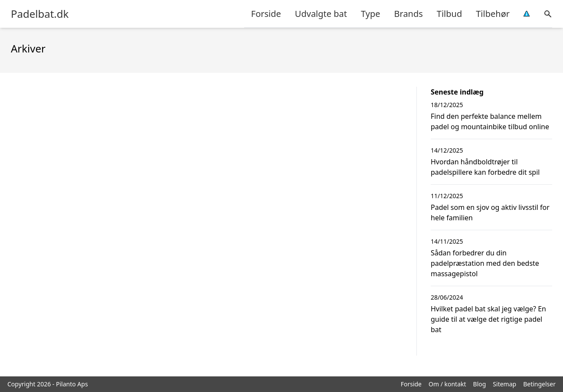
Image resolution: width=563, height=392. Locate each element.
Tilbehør (493, 14)
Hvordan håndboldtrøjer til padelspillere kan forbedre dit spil (485, 167)
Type (371, 14)
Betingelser (539, 384)
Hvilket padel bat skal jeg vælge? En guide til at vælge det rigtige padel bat (488, 319)
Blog (480, 384)
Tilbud (449, 14)
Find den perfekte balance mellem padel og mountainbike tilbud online (490, 121)
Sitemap (504, 384)
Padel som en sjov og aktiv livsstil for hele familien (490, 212)
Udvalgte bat (321, 14)
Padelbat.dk (40, 14)
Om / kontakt (447, 384)
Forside (266, 14)
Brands (409, 14)
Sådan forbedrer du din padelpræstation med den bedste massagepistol (485, 263)
